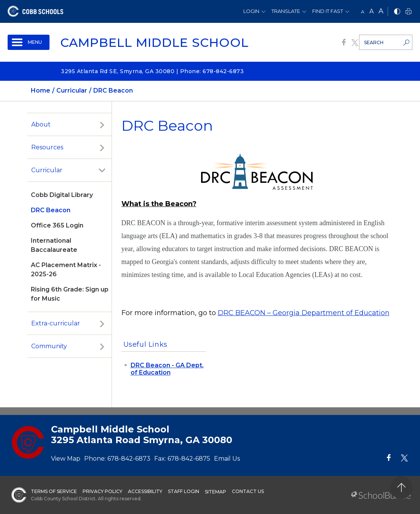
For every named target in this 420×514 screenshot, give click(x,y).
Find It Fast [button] (328, 11)
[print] (409, 12)
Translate (286, 11)
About (41, 124)
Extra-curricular (56, 323)
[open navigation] (29, 42)
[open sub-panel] (102, 125)
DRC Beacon (51, 210)
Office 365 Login (57, 225)
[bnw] (397, 12)
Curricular (47, 170)
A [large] (381, 11)
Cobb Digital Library (62, 195)
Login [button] (251, 11)
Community (49, 346)
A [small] (363, 12)
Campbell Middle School (154, 42)
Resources (47, 147)
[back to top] (401, 488)
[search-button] (406, 43)
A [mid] (371, 11)
